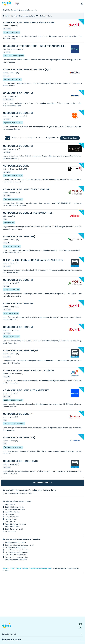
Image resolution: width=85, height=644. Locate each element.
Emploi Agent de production (15, 547)
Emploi (12, 568)
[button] (82, 3)
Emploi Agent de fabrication (15, 543)
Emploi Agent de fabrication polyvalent (19, 545)
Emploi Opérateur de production (17, 552)
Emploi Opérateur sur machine (16, 557)
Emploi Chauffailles (12, 512)
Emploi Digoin (10, 514)
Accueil (6, 568)
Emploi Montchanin (12, 527)
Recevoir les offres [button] (70, 138)
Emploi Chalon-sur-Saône (15, 507)
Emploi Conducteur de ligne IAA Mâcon (19, 493)
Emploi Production (22, 568)
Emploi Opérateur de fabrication (17, 550)
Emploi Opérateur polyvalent (16, 555)
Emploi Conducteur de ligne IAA (41, 568)
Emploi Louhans (11, 519)
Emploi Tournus (10, 531)
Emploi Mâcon (10, 522)
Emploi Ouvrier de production (16, 560)
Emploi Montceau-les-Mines (15, 524)
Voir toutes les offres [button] (42, 483)
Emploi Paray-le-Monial (14, 529)
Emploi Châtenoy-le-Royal (15, 509)
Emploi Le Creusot (12, 517)
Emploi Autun (10, 505)
